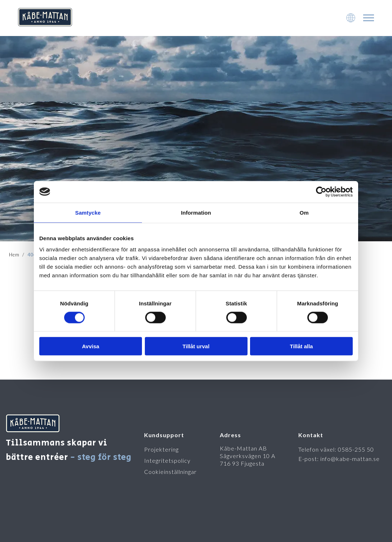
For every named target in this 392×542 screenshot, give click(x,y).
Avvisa (91, 346)
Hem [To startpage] (14, 255)
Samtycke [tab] (88, 212)
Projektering (161, 449)
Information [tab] (196, 212)
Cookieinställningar (170, 472)
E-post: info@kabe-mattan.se (339, 459)
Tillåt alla (302, 346)
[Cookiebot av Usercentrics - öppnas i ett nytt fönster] (321, 192)
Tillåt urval (196, 346)
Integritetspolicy (167, 460)
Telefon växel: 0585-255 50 (336, 449)
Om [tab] (304, 212)
